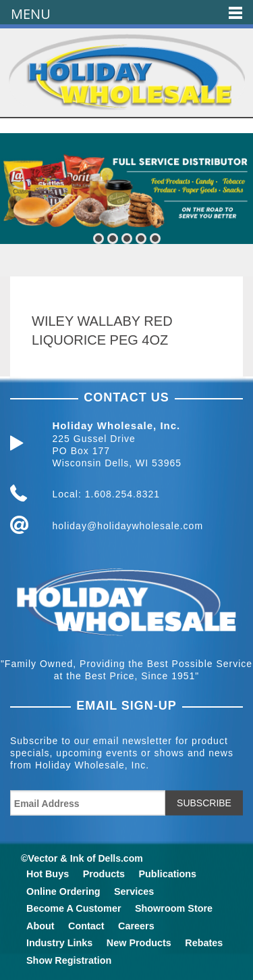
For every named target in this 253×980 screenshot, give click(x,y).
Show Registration (69, 960)
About (40, 926)
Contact (86, 926)
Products (104, 874)
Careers (136, 926)
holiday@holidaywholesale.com (128, 526)
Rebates (204, 943)
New (139, 943)
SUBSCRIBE (204, 803)
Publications (167, 874)
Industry (59, 943)
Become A (74, 908)
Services (134, 891)
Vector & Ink (56, 858)
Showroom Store (174, 908)
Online (63, 891)
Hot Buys (48, 874)
